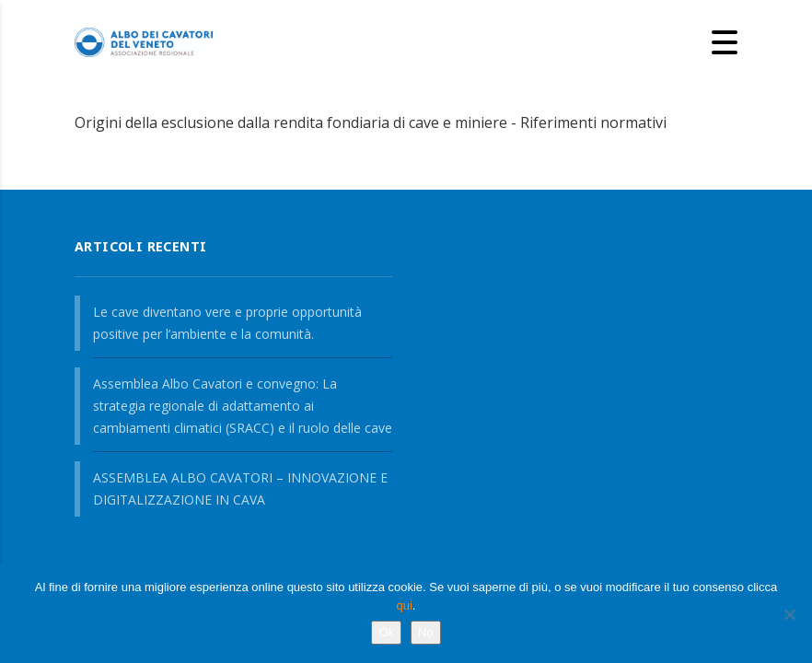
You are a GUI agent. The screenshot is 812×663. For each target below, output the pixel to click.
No (426, 632)
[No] (789, 614)
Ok (386, 632)
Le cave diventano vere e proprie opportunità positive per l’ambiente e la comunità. (227, 323)
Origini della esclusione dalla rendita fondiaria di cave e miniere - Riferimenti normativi (371, 122)
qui (405, 605)
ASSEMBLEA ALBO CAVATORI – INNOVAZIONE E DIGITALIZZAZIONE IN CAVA (240, 489)
